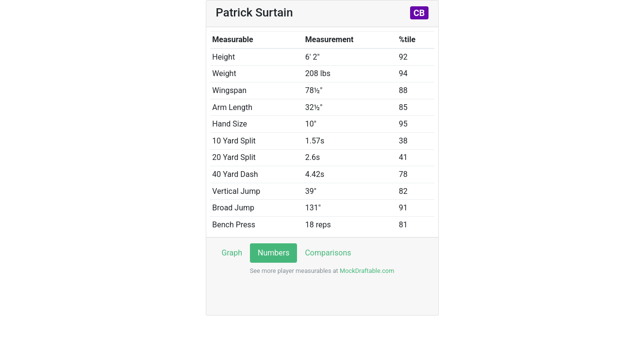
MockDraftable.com (366, 271)
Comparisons (328, 253)
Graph (232, 253)
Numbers (273, 253)
